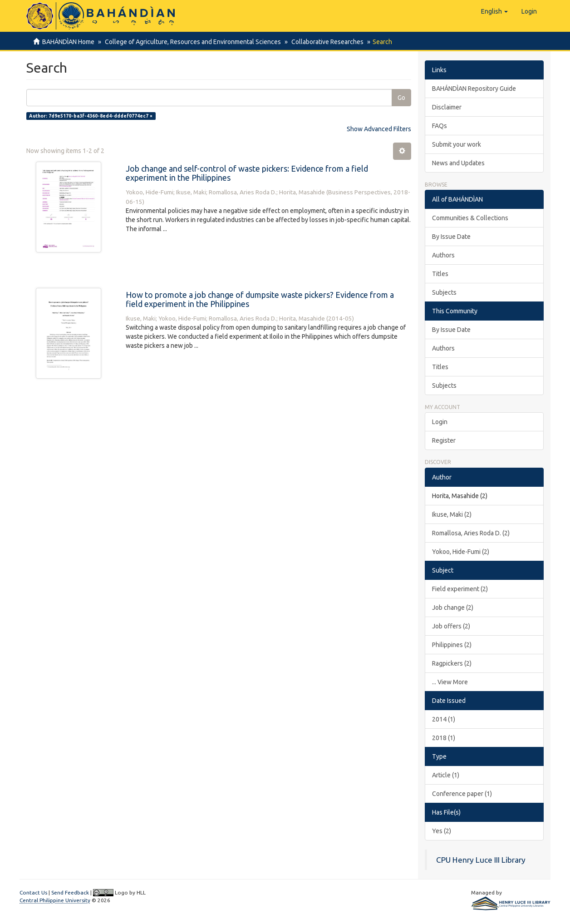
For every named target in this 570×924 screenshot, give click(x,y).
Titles (440, 274)
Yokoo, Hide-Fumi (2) (461, 552)
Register (444, 440)
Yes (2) (442, 831)
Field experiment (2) (460, 589)
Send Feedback (70, 892)
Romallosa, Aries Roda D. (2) (471, 533)
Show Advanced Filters (379, 129)
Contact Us (33, 892)
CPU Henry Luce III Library (481, 860)
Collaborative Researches (325, 42)
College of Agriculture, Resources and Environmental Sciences (192, 42)
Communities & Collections (470, 218)
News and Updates (458, 163)
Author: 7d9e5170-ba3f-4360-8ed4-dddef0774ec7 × (91, 116)
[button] (494, 11)
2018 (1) (444, 738)
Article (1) (446, 775)
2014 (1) (444, 719)
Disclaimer (447, 107)
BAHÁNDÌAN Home (68, 42)
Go (401, 98)
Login (440, 422)
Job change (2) (453, 608)
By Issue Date (451, 237)
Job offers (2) (451, 626)
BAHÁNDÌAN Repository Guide (474, 89)
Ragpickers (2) (452, 663)
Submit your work (457, 144)
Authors (443, 255)
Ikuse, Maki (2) (452, 514)
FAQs (440, 126)
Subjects (444, 292)
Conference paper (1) (462, 794)
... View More (450, 682)
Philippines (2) (452, 645)
